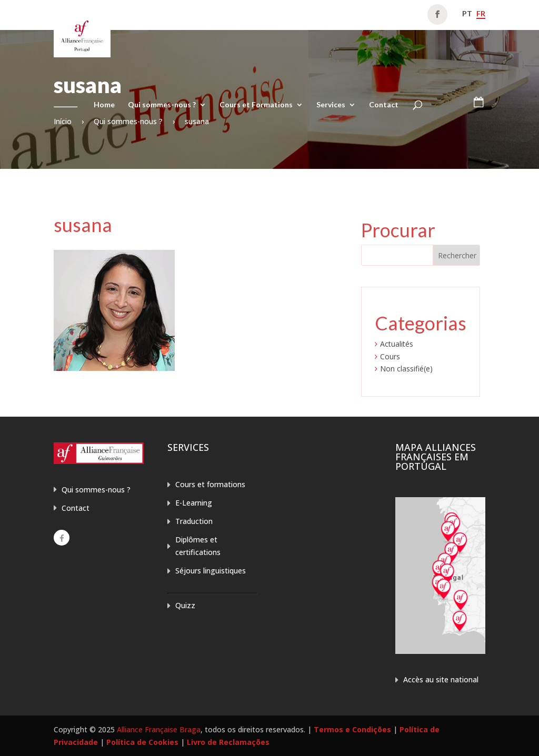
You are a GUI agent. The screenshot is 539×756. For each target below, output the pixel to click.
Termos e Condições (352, 729)
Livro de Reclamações (228, 742)
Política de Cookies (142, 742)
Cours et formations (210, 484)
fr (481, 13)
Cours (390, 356)
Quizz (185, 605)
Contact (384, 105)
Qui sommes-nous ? (162, 105)
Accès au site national (441, 679)
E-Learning (194, 503)
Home (104, 105)
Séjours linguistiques (211, 571)
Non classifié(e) (406, 369)
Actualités (397, 344)
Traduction (194, 521)
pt (467, 13)
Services (331, 105)
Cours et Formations (256, 105)
